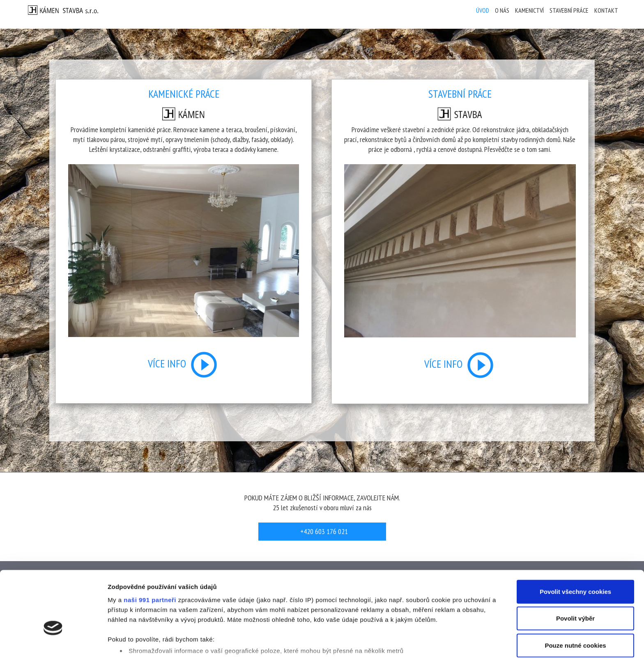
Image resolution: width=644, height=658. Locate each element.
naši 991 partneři (150, 547)
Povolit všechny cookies (575, 539)
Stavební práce (569, 10)
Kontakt (606, 10)
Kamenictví (529, 10)
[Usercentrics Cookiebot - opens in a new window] (53, 642)
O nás (502, 10)
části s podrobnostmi (386, 619)
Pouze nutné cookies (575, 593)
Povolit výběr (575, 566)
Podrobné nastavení (441, 642)
